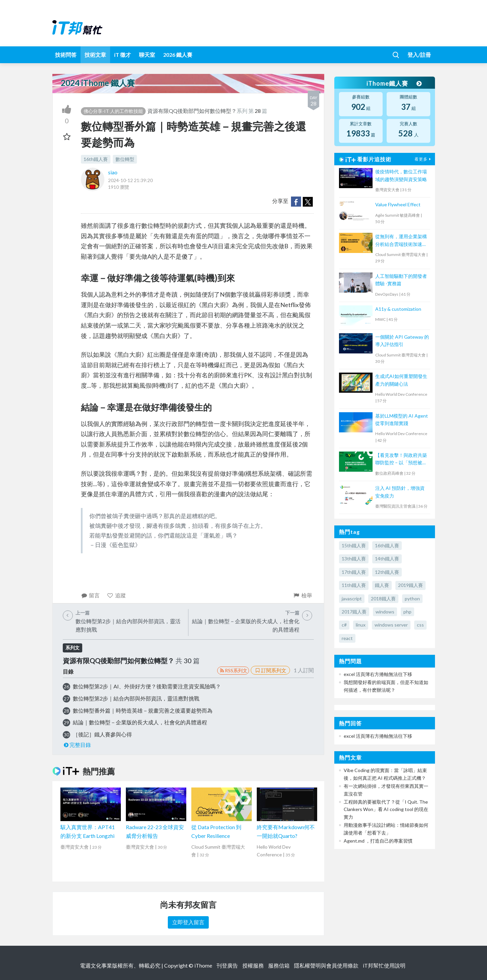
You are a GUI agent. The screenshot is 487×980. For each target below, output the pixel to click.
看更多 (424, 159)
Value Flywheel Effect (398, 204)
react (347, 638)
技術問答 (66, 55)
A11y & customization (398, 309)
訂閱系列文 (270, 670)
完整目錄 (77, 745)
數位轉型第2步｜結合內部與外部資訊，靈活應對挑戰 (136, 698)
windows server (391, 625)
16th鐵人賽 (96, 159)
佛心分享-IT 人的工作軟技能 (113, 111)
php (407, 612)
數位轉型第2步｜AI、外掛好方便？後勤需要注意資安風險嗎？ (147, 686)
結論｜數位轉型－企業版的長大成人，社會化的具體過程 (140, 722)
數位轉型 (125, 159)
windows (385, 612)
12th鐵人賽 (387, 572)
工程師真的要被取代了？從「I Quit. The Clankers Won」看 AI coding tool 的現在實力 (386, 809)
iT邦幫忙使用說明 (384, 965)
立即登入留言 (188, 922)
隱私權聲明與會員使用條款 (326, 965)
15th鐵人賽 (354, 545)
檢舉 (303, 595)
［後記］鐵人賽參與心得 (102, 734)
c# (344, 625)
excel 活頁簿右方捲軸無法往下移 (378, 674)
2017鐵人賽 (354, 612)
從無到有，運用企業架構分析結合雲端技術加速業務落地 (401, 241)
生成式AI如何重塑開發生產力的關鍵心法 (401, 380)
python (412, 599)
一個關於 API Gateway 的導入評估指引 (402, 340)
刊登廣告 (227, 965)
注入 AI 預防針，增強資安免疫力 (400, 492)
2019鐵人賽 (410, 585)
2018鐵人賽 (383, 599)
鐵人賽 (382, 585)
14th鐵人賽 (387, 559)
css (420, 625)
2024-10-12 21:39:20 (130, 180)
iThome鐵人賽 (394, 83)
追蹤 (116, 595)
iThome (203, 965)
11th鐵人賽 (354, 585)
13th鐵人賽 (354, 559)
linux (361, 625)
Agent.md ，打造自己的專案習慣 (378, 841)
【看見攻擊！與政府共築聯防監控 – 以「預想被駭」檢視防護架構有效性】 (401, 459)
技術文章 (95, 55)
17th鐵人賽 (354, 572)
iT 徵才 (123, 55)
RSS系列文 (233, 670)
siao (113, 172)
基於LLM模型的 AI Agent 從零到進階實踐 (402, 419)
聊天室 (147, 55)
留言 (90, 595)
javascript (352, 599)
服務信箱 (279, 965)
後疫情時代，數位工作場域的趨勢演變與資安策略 (401, 175)
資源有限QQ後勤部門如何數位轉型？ (192, 111)
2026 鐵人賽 (178, 55)
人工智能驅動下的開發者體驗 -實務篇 (401, 280)
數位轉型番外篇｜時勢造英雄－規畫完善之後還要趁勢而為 (143, 710)
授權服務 (253, 965)
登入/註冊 (419, 55)
